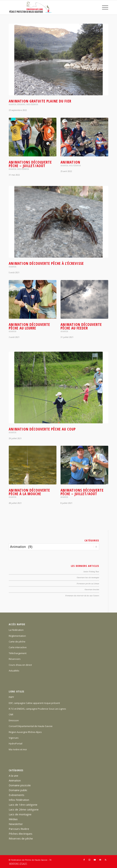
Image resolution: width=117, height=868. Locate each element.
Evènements (21, 104)
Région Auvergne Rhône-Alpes (25, 732)
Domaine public (18, 790)
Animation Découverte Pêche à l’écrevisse (46, 263)
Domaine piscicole (20, 785)
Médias (13, 819)
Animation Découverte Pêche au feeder (81, 326)
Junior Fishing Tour (91, 572)
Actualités (14, 671)
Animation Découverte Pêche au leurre (29, 326)
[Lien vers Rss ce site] (106, 860)
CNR (11, 714)
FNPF (11, 697)
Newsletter (16, 824)
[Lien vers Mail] (100, 860)
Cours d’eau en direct (20, 665)
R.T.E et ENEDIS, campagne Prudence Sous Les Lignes (37, 709)
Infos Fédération (32, 104)
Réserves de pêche (21, 838)
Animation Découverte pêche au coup (42, 429)
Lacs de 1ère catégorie (23, 805)
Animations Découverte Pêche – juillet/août (30, 164)
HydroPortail (16, 743)
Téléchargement (18, 653)
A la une (13, 776)
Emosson (14, 720)
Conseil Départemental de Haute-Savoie (31, 726)
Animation (13, 104)
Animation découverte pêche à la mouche (29, 492)
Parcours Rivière (19, 829)
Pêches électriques (21, 834)
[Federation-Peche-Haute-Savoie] (48, 7)
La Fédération (16, 630)
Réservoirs (15, 659)
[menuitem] (103, 7)
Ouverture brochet (92, 589)
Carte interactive (18, 647)
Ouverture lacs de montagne (88, 577)
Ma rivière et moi (18, 749)
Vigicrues (14, 738)
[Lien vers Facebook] (84, 860)
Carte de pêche (17, 642)
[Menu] (103, 7)
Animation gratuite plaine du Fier (40, 101)
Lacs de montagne (20, 814)
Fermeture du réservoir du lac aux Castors (82, 596)
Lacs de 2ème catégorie (24, 809)
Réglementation (17, 636)
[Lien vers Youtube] (95, 860)
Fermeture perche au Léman (88, 584)
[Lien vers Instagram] (89, 860)
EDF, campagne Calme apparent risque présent (34, 703)
